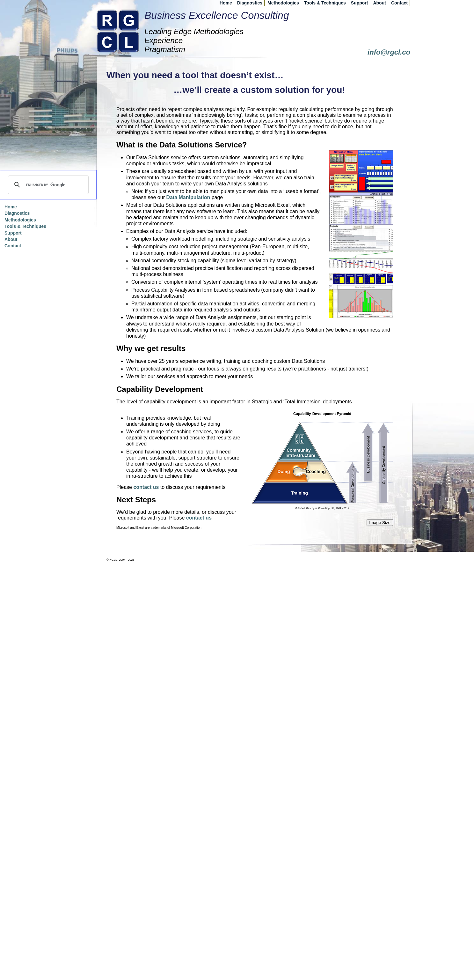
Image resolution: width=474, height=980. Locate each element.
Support (360, 3)
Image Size (380, 523)
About (379, 3)
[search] (47, 185)
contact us (146, 487)
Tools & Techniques (325, 3)
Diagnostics (250, 3)
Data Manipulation (188, 197)
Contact (399, 3)
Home (226, 3)
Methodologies (283, 3)
